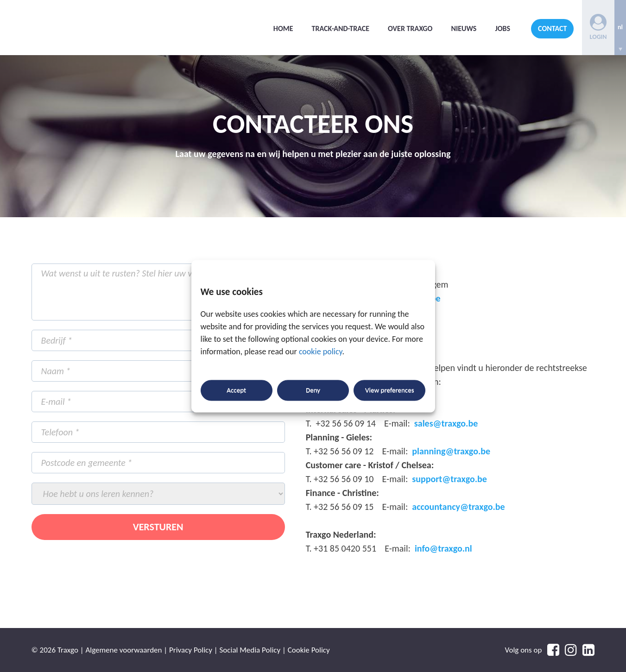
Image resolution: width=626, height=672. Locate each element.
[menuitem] (620, 28)
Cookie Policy (309, 650)
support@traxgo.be (449, 479)
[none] (620, 28)
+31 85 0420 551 (345, 548)
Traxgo (101, 28)
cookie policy (321, 352)
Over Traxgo (410, 28)
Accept (236, 390)
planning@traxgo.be (451, 451)
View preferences (389, 390)
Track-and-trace (341, 28)
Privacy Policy (191, 650)
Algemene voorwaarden (123, 650)
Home (283, 28)
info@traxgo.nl (443, 548)
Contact (552, 28)
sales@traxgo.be (446, 423)
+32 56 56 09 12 (344, 451)
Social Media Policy (250, 650)
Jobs (503, 28)
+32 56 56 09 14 (346, 423)
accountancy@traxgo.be (458, 507)
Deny (313, 390)
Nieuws (464, 28)
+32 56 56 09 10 (344, 479)
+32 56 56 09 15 (344, 507)
